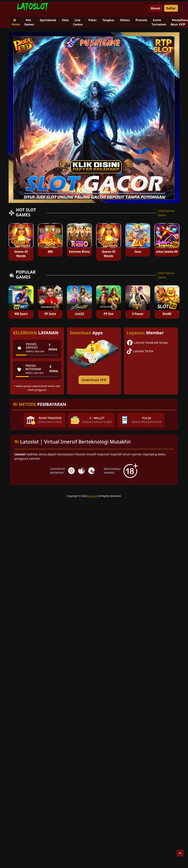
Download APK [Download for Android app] (94, 380)
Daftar (171, 8)
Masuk (156, 8)
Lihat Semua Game (166, 213)
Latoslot (93, 496)
